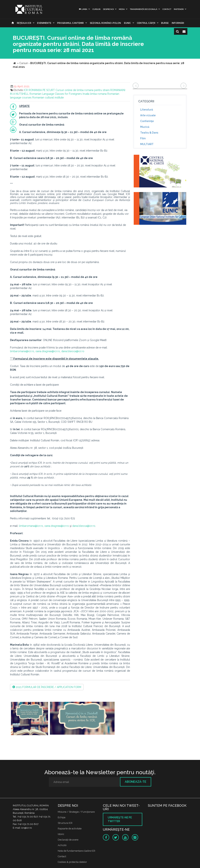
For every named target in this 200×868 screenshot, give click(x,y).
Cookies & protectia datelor (72, 862)
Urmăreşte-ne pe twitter (120, 819)
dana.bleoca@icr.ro (73, 351)
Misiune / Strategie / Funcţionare (76, 812)
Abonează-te (136, 782)
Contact (167, 9)
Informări (178, 23)
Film (143, 138)
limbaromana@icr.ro (22, 351)
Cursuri (96, 9)
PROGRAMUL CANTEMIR (70, 23)
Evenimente (44, 23)
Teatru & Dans (149, 133)
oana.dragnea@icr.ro (48, 351)
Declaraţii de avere (68, 840)
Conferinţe (147, 121)
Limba (83, 9)
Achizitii (62, 845)
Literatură (147, 110)
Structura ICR (65, 823)
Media (122, 9)
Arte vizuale (148, 115)
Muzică (145, 127)
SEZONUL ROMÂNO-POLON (105, 23)
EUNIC (127, 23)
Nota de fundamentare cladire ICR (77, 851)
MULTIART (147, 144)
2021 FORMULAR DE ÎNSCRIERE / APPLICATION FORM (47, 687)
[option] (30, 719)
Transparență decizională (144, 9)
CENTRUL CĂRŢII (146, 23)
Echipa (62, 817)
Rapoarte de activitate (70, 829)
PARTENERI (179, 9)
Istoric (61, 834)
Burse (165, 23)
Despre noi (108, 9)
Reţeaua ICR (24, 23)
